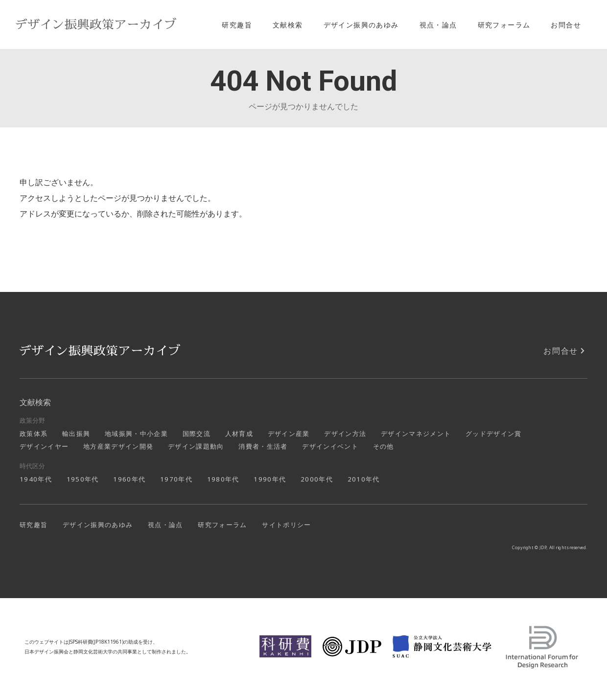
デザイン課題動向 (196, 446)
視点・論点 (438, 25)
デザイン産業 (289, 434)
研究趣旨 (237, 25)
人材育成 (239, 434)
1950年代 (83, 479)
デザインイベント (330, 446)
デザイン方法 (345, 434)
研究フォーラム (504, 25)
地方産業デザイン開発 (118, 446)
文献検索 (288, 25)
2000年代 (317, 479)
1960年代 (129, 479)
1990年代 (270, 479)
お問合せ (566, 25)
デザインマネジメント (416, 434)
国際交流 (197, 434)
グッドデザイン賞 (494, 434)
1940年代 (36, 479)
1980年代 (223, 479)
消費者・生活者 (263, 446)
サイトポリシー (286, 525)
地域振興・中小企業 (136, 434)
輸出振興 (76, 434)
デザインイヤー (44, 446)
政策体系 (34, 434)
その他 (384, 446)
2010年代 (364, 479)
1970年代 (176, 479)
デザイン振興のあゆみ (361, 25)
